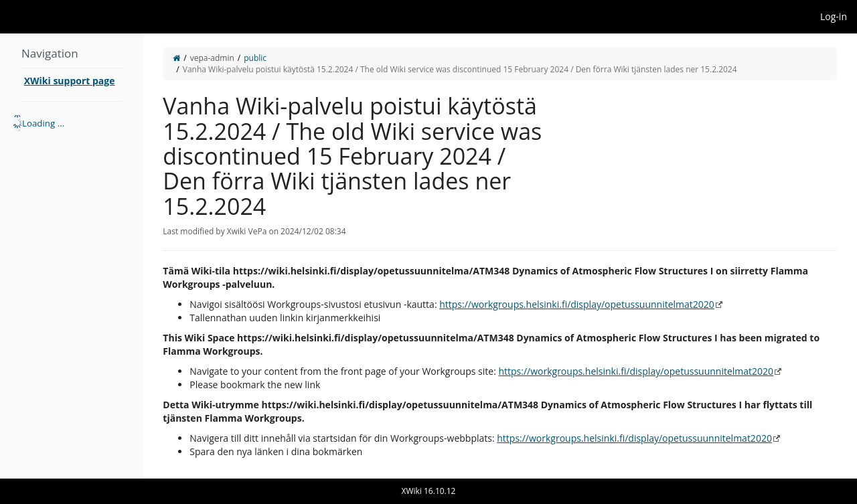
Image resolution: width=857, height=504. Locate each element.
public (255, 58)
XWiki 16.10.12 (429, 491)
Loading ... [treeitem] (43, 123)
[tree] (71, 123)
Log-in (834, 16)
